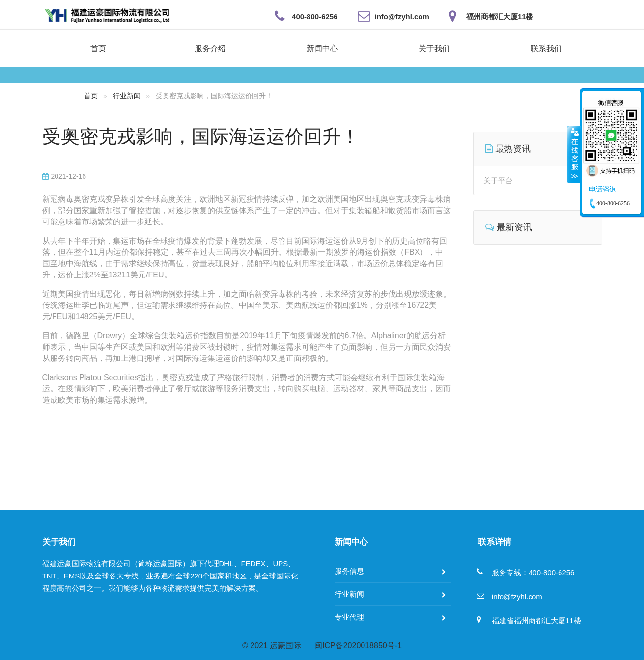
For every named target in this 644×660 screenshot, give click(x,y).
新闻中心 (322, 48)
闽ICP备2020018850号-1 (358, 646)
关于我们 (434, 48)
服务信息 (349, 571)
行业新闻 (127, 96)
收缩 (574, 154)
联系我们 (546, 48)
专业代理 (349, 617)
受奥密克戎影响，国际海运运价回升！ (201, 137)
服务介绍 (210, 48)
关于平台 (498, 180)
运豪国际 (285, 646)
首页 (98, 48)
